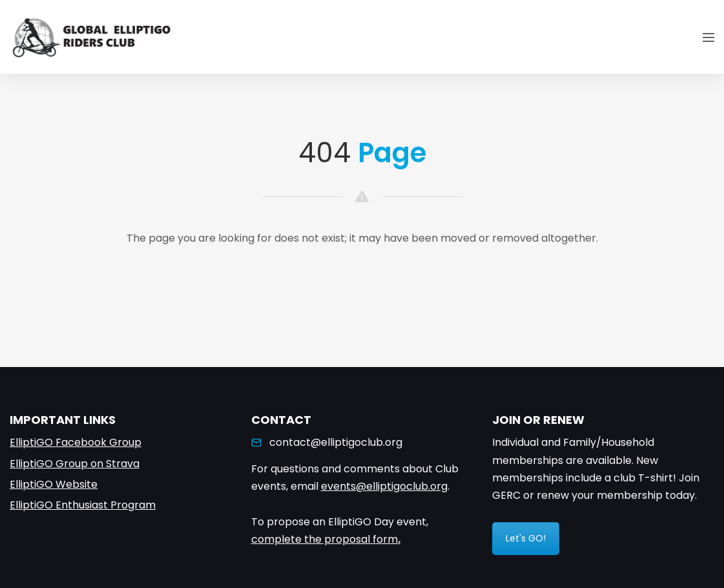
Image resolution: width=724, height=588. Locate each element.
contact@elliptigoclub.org (336, 442)
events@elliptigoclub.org (384, 486)
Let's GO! (526, 538)
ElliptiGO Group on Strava (75, 464)
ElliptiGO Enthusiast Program (83, 505)
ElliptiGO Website (54, 484)
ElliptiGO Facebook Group (76, 442)
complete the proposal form (325, 539)
